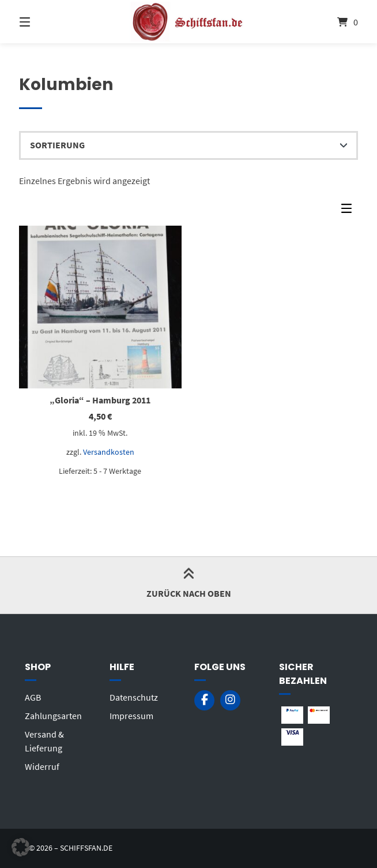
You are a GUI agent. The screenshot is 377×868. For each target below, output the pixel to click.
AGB (33, 697)
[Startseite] (188, 22)
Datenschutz (134, 697)
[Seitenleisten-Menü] (349, 211)
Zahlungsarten (53, 716)
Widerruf (42, 766)
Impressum (131, 716)
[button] (21, 847)
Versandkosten (109, 452)
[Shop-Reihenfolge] (189, 145)
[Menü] (45, 22)
